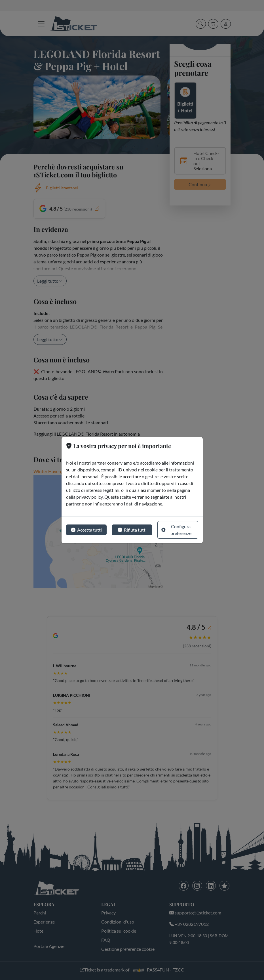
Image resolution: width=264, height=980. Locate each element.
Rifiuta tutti (132, 530)
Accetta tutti (86, 530)
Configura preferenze (176, 530)
